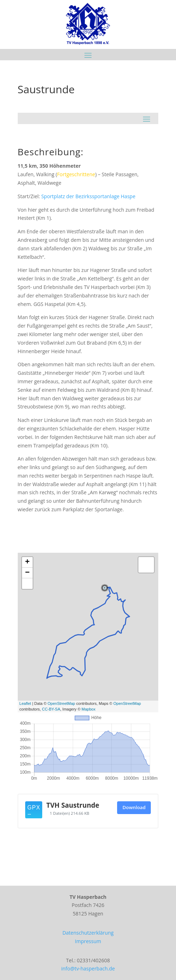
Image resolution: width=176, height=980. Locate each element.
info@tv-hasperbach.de (88, 968)
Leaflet (25, 703)
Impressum (88, 941)
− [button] (27, 573)
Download (134, 807)
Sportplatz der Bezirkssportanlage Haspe (88, 196)
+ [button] (27, 562)
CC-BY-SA (51, 709)
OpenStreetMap (61, 703)
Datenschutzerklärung (88, 933)
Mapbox (89, 709)
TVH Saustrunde (73, 805)
